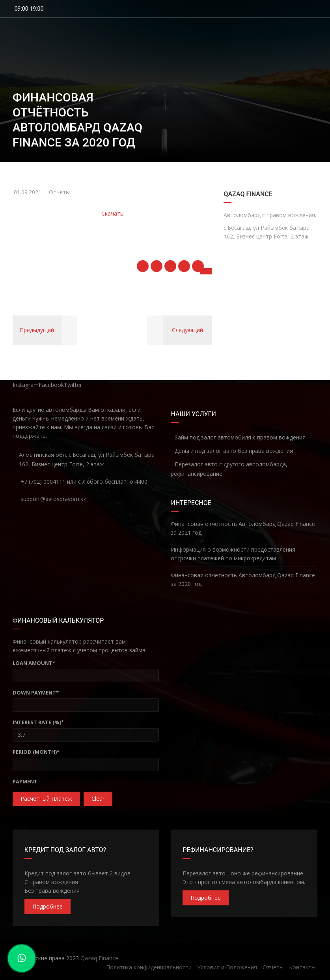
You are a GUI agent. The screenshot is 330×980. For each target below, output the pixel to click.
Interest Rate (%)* (38, 722)
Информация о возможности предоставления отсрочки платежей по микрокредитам (233, 554)
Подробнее (48, 906)
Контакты (302, 967)
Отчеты (59, 192)
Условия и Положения (227, 967)
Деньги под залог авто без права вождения (232, 451)
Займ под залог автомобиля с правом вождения (238, 437)
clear (98, 799)
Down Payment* (36, 693)
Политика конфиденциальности (149, 967)
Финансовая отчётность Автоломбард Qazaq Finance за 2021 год (243, 528)
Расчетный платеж (46, 799)
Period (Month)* (36, 752)
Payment (25, 781)
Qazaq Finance (99, 958)
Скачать (112, 213)
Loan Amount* (34, 663)
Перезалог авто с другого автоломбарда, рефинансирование (229, 469)
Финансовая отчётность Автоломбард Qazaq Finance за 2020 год (243, 579)
